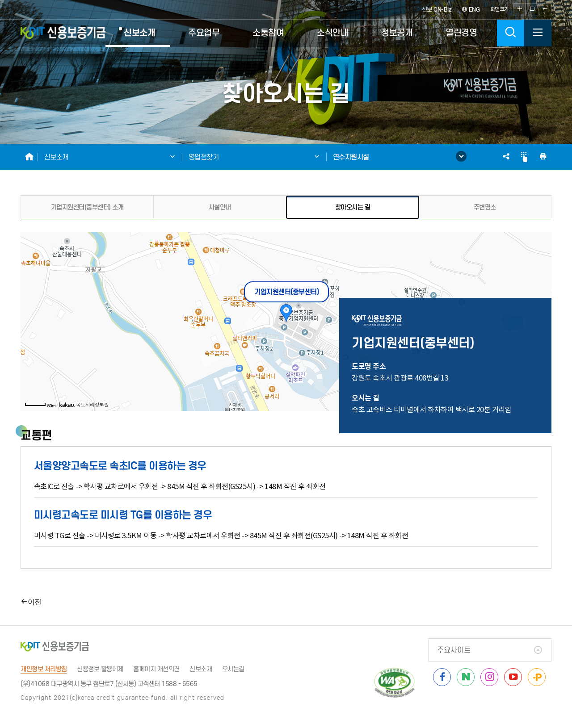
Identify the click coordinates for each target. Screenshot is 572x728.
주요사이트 (454, 650)
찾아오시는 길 (353, 207)
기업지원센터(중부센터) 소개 (87, 207)
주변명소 (485, 207)
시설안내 (220, 207)
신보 (437, 9)
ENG (471, 9)
